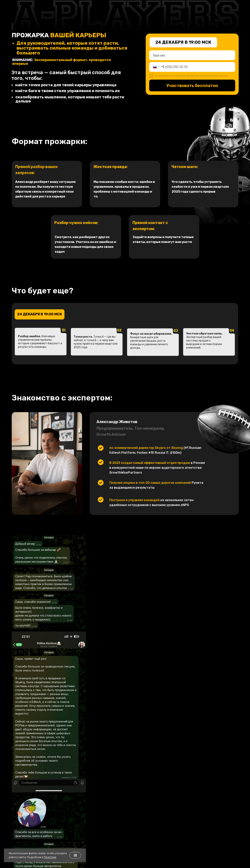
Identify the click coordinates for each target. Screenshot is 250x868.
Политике (50, 857)
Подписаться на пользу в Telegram (213, 816)
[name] (192, 55)
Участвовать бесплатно (192, 86)
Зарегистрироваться (192, 783)
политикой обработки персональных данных (200, 76)
